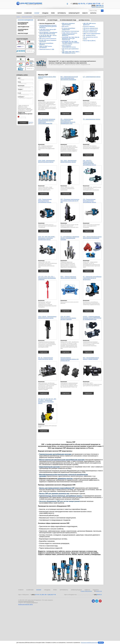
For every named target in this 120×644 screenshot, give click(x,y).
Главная (19, 13)
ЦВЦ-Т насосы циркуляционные (92, 34)
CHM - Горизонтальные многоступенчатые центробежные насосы (45, 201)
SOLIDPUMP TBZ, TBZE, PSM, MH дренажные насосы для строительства (71, 39)
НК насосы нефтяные (89, 26)
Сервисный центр (74, 13)
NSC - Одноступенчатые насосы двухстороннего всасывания (92, 237)
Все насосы (41, 20)
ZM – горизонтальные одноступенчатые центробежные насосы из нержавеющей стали (68, 121)
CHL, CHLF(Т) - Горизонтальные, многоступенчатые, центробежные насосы (89, 163)
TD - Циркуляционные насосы (92, 119)
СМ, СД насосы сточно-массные (70, 31)
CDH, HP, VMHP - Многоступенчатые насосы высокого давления (68, 318)
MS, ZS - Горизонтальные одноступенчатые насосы (45, 358)
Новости (85, 13)
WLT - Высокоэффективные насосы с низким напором (91, 358)
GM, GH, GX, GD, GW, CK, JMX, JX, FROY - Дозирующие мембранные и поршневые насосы (47, 401)
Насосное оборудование (27, 17)
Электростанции (23, 33)
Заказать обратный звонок (98, 7)
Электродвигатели (23, 27)
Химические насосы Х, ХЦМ (47, 49)
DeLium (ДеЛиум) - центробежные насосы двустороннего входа (48, 33)
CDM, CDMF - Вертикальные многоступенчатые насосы (46, 161)
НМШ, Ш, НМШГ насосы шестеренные (46, 47)
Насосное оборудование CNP (47, 23)
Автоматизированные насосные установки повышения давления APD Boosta (48, 26)
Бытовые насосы (84, 20)
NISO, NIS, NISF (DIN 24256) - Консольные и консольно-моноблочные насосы (47, 238)
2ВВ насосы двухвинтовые (90, 30)
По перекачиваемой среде (68, 20)
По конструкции (52, 20)
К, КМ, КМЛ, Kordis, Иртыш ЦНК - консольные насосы (48, 30)
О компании (28, 13)
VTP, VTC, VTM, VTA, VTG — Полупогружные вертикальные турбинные (47, 278)
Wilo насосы (65, 26)
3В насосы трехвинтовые (90, 32)
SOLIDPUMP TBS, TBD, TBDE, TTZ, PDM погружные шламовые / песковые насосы (71, 43)
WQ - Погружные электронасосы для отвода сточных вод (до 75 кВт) (70, 201)
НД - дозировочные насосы (91, 37)
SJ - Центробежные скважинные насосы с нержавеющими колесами (70, 238)
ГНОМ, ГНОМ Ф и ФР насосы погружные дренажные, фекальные (70, 34)
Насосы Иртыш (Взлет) (89, 41)
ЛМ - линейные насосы (89, 35)
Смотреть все (30, 51)
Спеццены (45, 13)
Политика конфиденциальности (26, 601)
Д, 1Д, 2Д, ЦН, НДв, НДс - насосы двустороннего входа (48, 36)
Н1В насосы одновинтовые (91, 28)
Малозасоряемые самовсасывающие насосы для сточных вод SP (70, 359)
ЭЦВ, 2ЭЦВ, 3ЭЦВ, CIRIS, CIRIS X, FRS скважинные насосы (71, 52)
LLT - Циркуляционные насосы (92, 77)
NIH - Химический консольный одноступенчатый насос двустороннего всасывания (69, 78)
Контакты (93, 13)
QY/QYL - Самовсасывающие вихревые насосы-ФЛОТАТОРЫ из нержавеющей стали (92, 318)
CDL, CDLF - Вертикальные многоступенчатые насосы (68, 161)
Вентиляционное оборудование (23, 23)
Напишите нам (99, 591)
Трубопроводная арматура (23, 30)
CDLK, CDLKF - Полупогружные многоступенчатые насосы (47, 317)
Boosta (85, 39)
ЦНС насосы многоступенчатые (48, 39)
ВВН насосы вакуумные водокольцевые (68, 24)
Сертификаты (62, 13)
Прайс (53, 13)
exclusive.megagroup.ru (32, 603)
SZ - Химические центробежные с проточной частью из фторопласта (92, 278)
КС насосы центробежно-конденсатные (69, 29)
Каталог (37, 13)
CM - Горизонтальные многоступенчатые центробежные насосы (89, 201)
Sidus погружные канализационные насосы (69, 46)
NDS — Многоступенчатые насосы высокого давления (68, 277)
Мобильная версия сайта (25, 604)
